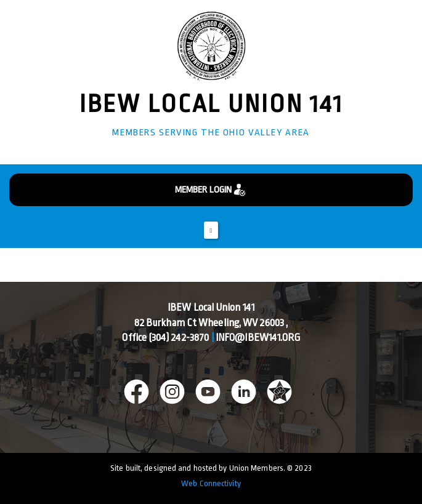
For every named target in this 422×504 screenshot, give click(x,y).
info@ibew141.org (258, 338)
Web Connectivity (211, 483)
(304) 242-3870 (179, 338)
